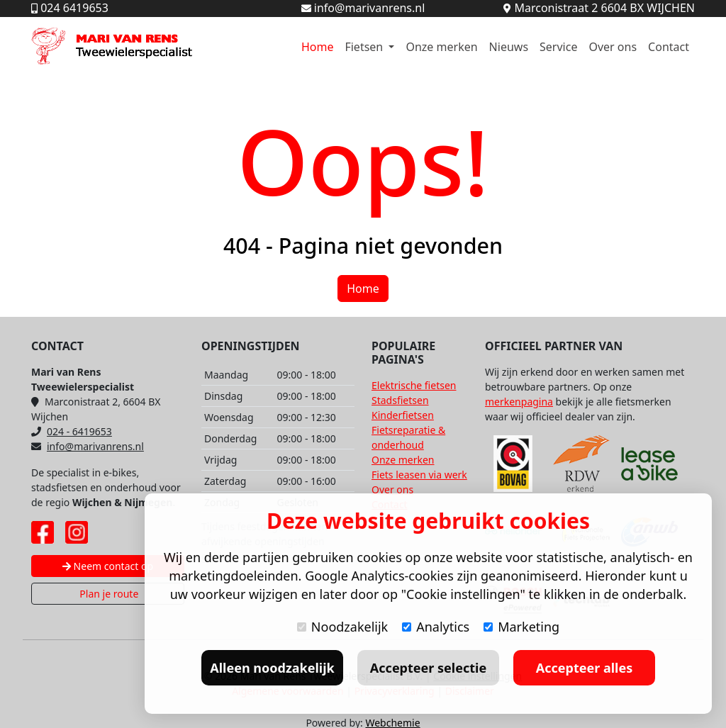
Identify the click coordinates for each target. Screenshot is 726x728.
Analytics (436, 627)
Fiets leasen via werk (419, 475)
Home (318, 47)
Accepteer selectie (428, 668)
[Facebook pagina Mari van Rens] (43, 532)
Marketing (521, 627)
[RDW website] (581, 464)
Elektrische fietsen (414, 385)
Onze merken (441, 47)
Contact (669, 47)
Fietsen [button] (365, 47)
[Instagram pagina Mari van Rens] (77, 532)
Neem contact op (108, 566)
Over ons (613, 47)
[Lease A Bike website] (649, 464)
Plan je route (108, 594)
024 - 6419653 (72, 431)
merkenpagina (519, 402)
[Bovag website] (513, 464)
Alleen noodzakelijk (272, 668)
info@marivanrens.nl (88, 446)
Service (558, 47)
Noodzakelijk (342, 627)
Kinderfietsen (403, 415)
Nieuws (509, 47)
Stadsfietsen (400, 400)
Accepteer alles (584, 668)
